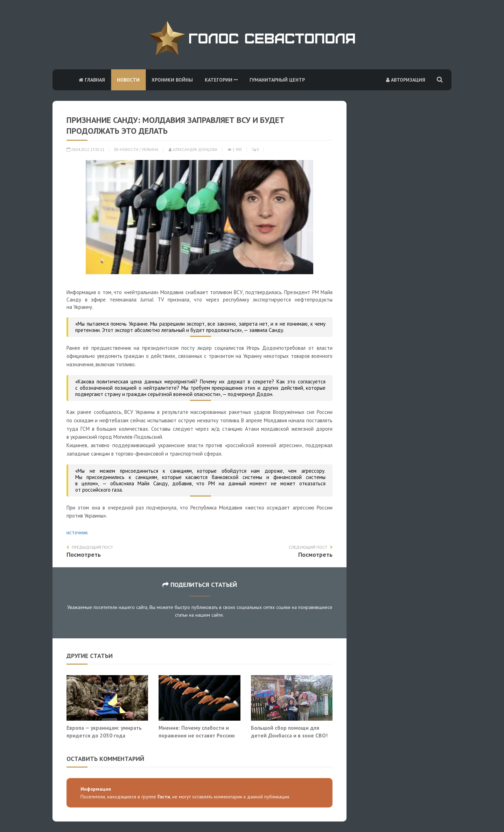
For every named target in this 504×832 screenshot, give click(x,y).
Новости (128, 80)
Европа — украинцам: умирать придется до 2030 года (104, 732)
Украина (150, 150)
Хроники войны (172, 80)
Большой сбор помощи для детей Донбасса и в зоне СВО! (290, 732)
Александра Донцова (193, 150)
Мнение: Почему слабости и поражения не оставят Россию (197, 732)
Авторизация (406, 80)
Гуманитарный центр (277, 80)
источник (77, 532)
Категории (221, 80)
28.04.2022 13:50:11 (85, 150)
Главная (92, 80)
